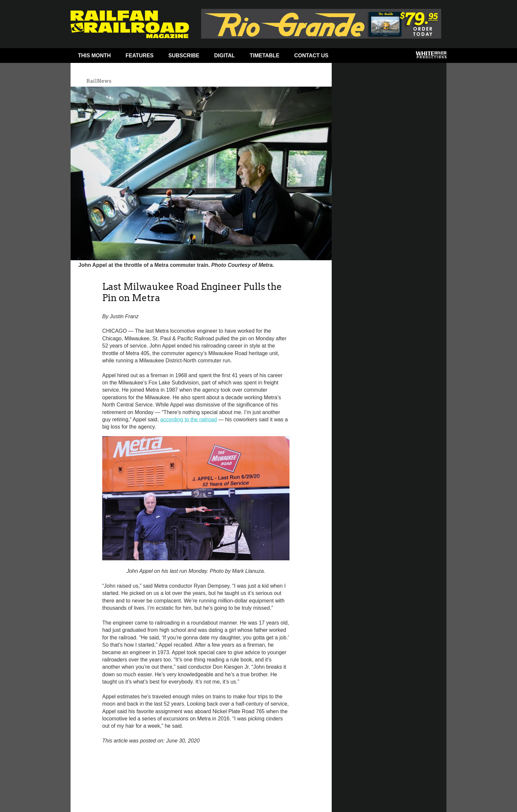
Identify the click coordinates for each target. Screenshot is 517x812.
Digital (225, 56)
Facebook (348, 57)
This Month (94, 56)
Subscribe (184, 56)
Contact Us (311, 56)
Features (140, 56)
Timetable (264, 56)
